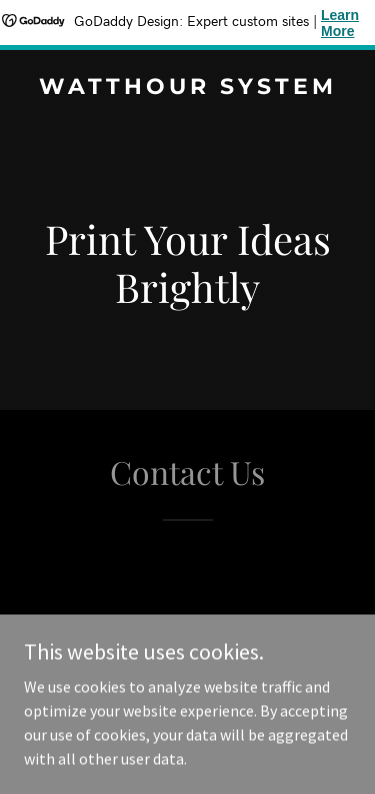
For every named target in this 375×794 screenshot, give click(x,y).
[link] (187, 88)
